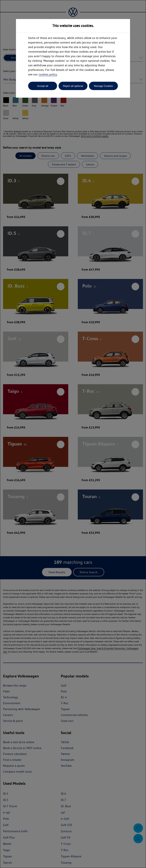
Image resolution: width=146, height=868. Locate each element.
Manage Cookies (103, 86)
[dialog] (73, 434)
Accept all (43, 86)
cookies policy (48, 74)
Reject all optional (73, 86)
